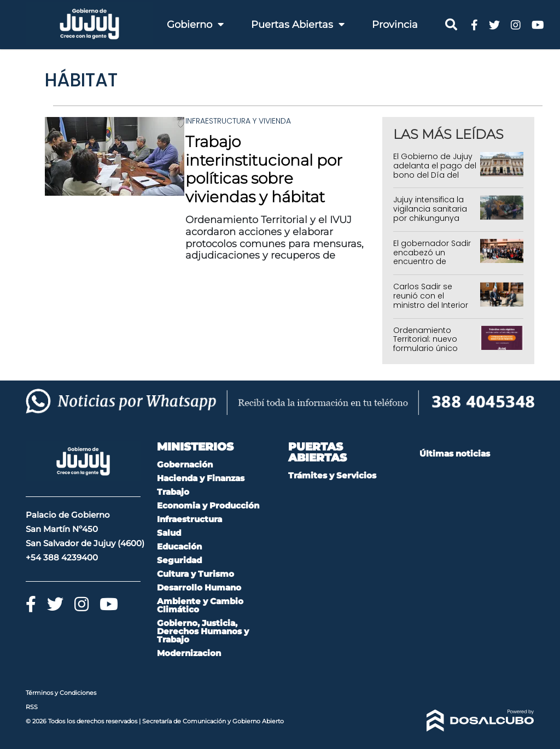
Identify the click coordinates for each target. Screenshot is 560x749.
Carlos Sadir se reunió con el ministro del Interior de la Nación (431, 300)
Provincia (395, 25)
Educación (179, 546)
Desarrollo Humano (199, 587)
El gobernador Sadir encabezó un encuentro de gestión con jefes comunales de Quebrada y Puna (432, 266)
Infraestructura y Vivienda (238, 121)
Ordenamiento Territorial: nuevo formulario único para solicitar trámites (425, 349)
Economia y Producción (208, 505)
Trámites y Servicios (332, 475)
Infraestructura (189, 519)
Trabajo (173, 492)
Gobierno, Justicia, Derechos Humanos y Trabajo (203, 631)
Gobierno (195, 25)
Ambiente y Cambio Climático (200, 605)
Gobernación (185, 464)
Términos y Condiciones (61, 693)
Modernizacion (189, 653)
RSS (32, 707)
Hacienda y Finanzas (201, 478)
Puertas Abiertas (298, 25)
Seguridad (179, 560)
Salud (169, 533)
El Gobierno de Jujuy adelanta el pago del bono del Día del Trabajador (435, 170)
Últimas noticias (455, 454)
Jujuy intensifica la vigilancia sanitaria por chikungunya (430, 209)
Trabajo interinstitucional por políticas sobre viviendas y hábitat (264, 169)
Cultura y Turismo (196, 574)
